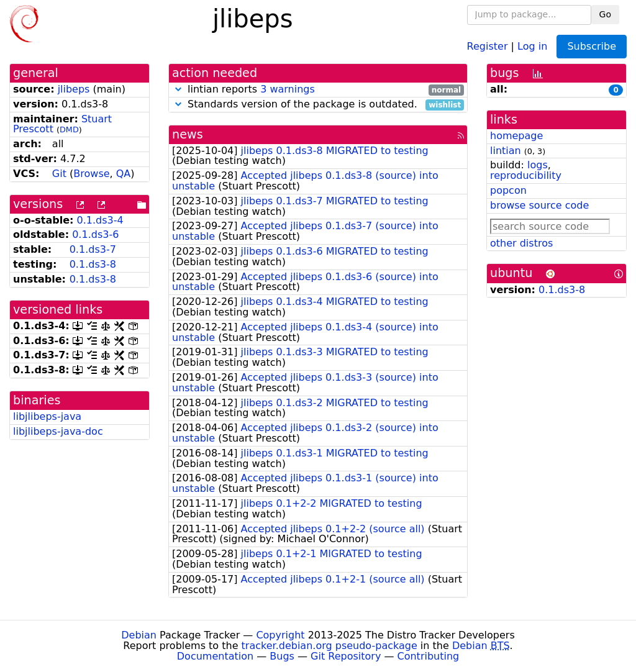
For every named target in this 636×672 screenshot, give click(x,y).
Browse (91, 174)
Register (488, 46)
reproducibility (526, 175)
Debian (139, 635)
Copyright (280, 635)
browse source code (539, 205)
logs (538, 165)
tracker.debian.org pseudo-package (329, 646)
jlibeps (74, 89)
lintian (506, 151)
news (188, 134)
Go (605, 14)
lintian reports (318, 90)
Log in (532, 46)
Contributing (429, 656)
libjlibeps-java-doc (58, 431)
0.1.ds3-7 (93, 249)
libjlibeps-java (47, 416)
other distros (521, 243)
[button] (178, 89)
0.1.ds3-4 (100, 220)
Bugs (282, 656)
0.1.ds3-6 (95, 234)
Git (59, 174)
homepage (516, 136)
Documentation (215, 656)
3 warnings (288, 89)
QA (124, 174)
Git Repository (346, 656)
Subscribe (592, 46)
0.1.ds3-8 (93, 264)
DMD (69, 129)
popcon (508, 190)
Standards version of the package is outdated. (318, 105)
